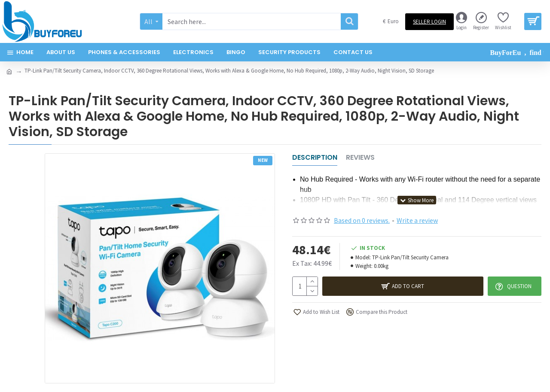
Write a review (417, 220)
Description (315, 158)
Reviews (360, 158)
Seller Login (429, 22)
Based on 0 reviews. (362, 220)
